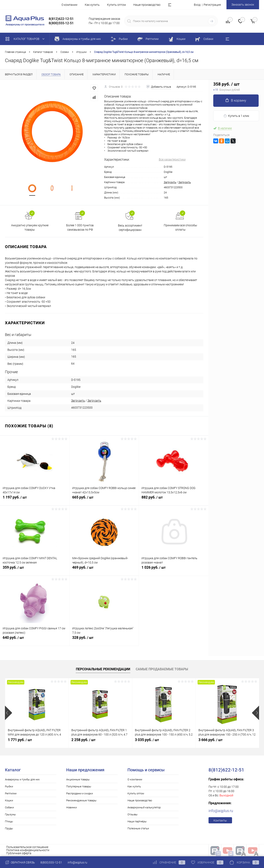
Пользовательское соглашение (27, 847)
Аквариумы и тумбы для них (22, 779)
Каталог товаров (26, 39)
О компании (69, 5)
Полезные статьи (138, 828)
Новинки (71, 807)
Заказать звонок (243, 5)
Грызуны (10, 814)
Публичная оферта (19, 853)
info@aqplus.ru (221, 811)
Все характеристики (172, 159)
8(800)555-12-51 (51, 862)
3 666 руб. (210, 740)
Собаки (9, 807)
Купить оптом (116, 5)
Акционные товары (78, 779)
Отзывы (133, 814)
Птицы (9, 821)
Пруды (9, 828)
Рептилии (11, 793)
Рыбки (9, 786)
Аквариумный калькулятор (144, 807)
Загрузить (170, 182)
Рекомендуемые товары (81, 800)
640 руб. (35, 640)
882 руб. (174, 500)
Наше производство (147, 5)
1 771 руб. (20, 740)
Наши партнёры (137, 821)
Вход (197, 5)
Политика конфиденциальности (28, 850)
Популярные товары (79, 786)
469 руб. (104, 570)
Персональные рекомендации (103, 669)
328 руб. (104, 640)
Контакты (220, 820)
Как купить (92, 5)
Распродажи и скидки (80, 793)
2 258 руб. (83, 740)
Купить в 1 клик (236, 116)
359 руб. (35, 570)
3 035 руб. (147, 740)
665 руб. (104, 500)
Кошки (9, 800)
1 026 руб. (174, 570)
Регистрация (212, 5)
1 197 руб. (35, 500)
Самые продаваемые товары (162, 669)
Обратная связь (20, 862)
